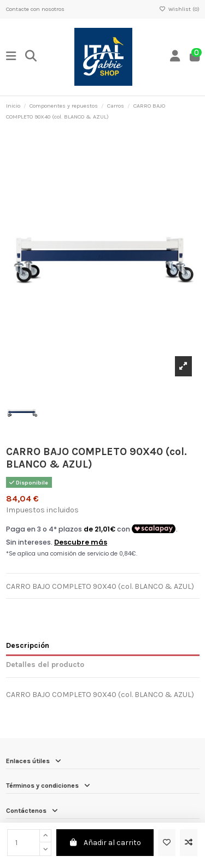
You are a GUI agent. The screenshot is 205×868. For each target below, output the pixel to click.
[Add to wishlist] (167, 843)
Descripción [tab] (28, 645)
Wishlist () (179, 9)
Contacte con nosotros (35, 9)
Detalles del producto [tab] (45, 665)
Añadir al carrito (105, 843)
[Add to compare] (189, 843)
